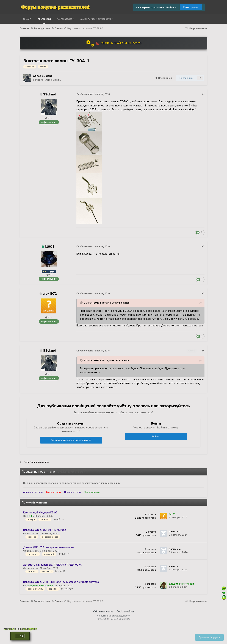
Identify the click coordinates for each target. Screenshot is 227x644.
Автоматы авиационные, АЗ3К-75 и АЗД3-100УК (52, 565)
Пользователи (72, 492)
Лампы (57, 80)
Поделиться (163, 78)
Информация (49, 122)
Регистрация (191, 7)
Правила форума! (209, 637)
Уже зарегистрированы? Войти (156, 7)
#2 (203, 246)
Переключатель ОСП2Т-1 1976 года (45, 530)
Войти (156, 436)
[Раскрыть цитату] (82, 303)
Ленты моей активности (98, 19)
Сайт (28, 19)
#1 (203, 94)
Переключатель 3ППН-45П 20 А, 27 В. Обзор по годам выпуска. (61, 582)
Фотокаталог (66, 19)
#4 (203, 351)
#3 (203, 293)
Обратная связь (103, 611)
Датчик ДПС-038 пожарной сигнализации (49, 547)
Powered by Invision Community (113, 619)
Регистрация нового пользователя (71, 440)
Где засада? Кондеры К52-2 (40, 513)
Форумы (46, 20)
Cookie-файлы (125, 611)
